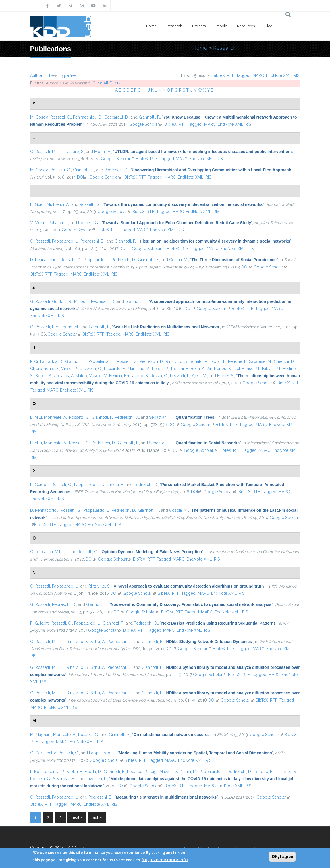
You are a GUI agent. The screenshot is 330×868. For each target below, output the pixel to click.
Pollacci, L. (58, 223)
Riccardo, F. (115, 369)
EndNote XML (279, 75)
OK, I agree (282, 857)
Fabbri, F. (218, 361)
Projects (199, 26)
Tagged (243, 75)
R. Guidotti (40, 485)
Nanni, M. (189, 772)
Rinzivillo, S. (177, 361)
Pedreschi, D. (116, 170)
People (221, 26)
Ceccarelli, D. (116, 117)
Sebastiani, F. (161, 417)
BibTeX (219, 75)
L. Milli (36, 417)
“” (204, 152)
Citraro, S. (75, 152)
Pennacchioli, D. (88, 117)
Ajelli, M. (199, 376)
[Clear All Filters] (107, 83)
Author (36, 75)
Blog (269, 26)
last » (97, 817)
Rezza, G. (159, 376)
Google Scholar (146, 124)
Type (64, 75)
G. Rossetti (40, 152)
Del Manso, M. (247, 369)
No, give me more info (165, 860)
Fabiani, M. (271, 369)
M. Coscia (39, 117)
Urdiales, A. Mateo (70, 376)
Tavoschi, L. (96, 779)
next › (77, 817)
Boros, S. (44, 376)
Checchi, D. (284, 361)
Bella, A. (198, 369)
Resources (246, 26)
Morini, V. (103, 152)
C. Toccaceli (42, 552)
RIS (296, 75)
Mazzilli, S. (169, 772)
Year (74, 75)
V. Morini (38, 223)
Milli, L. (58, 152)
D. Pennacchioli (44, 260)
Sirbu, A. (98, 642)
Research (174, 26)
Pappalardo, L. (65, 241)
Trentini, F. (180, 369)
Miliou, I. (82, 301)
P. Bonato (39, 772)
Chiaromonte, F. (45, 369)
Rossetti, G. (61, 117)
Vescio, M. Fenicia (106, 376)
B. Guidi (37, 204)
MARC (258, 75)
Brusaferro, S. (136, 376)
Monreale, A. (55, 417)
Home (151, 26)
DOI (82, 177)
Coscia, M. (179, 260)
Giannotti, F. (149, 117)
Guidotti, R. (62, 301)
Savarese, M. (260, 361)
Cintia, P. (57, 772)
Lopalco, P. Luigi (142, 772)
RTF (231, 75)
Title (50, 75)
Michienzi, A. (58, 204)
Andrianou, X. (220, 369)
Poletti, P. (160, 369)
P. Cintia (37, 361)
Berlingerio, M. (65, 327)
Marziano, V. (139, 369)
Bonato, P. (199, 361)
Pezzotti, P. (180, 376)
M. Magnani (41, 735)
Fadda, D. (55, 361)
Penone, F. (238, 361)
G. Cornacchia (43, 753)
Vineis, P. (69, 369)
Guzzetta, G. (91, 369)
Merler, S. (226, 376)
